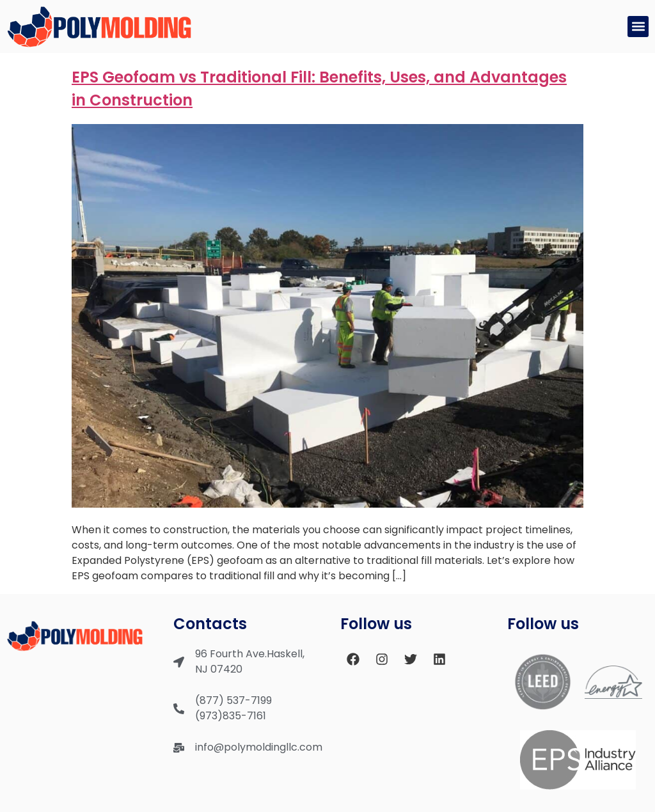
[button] (638, 27)
